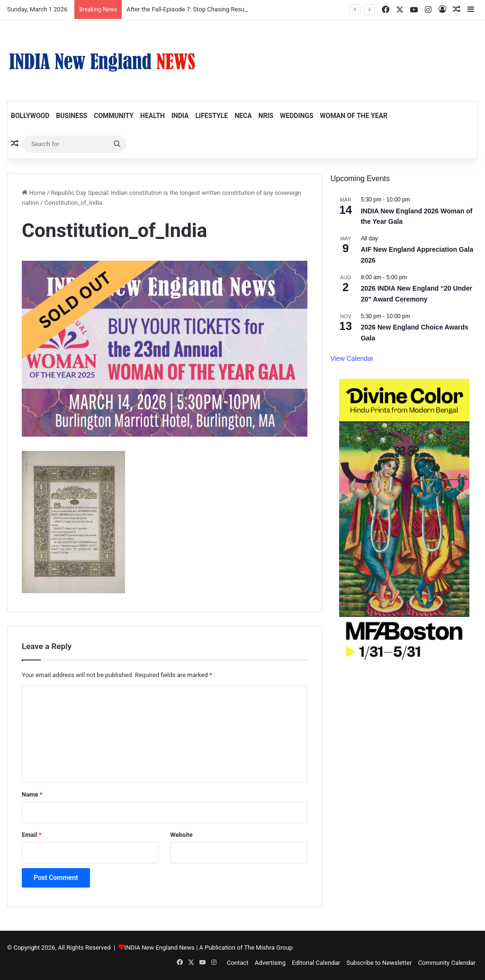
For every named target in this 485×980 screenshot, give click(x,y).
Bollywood (30, 116)
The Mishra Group (268, 948)
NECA (243, 116)
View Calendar (352, 358)
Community (114, 116)
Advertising (270, 963)
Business (72, 116)
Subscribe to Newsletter (379, 963)
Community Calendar (447, 963)
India (180, 116)
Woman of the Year (354, 116)
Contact (238, 963)
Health (153, 116)
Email (32, 835)
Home (34, 193)
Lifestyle (211, 116)
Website (181, 835)
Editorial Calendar (316, 963)
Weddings (296, 116)
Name (32, 794)
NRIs (266, 116)
